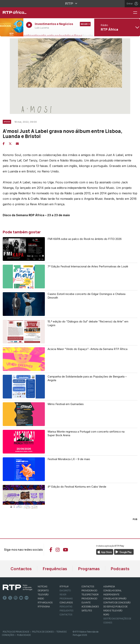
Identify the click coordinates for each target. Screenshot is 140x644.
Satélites (87, 611)
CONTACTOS (88, 586)
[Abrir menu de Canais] (117, 27)
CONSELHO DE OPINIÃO (115, 599)
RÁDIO (41, 599)
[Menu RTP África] (137, 13)
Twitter (10, 598)
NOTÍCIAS (42, 586)
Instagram (16, 598)
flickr (27, 598)
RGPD (106, 615)
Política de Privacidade (16, 632)
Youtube (21, 598)
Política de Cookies (43, 632)
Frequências (55, 569)
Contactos (21, 569)
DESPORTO (43, 591)
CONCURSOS (66, 603)
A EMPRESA (109, 586)
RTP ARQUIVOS (45, 603)
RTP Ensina (44, 607)
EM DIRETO (65, 591)
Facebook (5, 598)
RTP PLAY (64, 586)
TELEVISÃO (43, 595)
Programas (89, 569)
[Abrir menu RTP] (70, 3)
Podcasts (120, 569)
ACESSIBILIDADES (90, 607)
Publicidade (24, 635)
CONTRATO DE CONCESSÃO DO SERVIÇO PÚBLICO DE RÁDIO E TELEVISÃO (117, 607)
